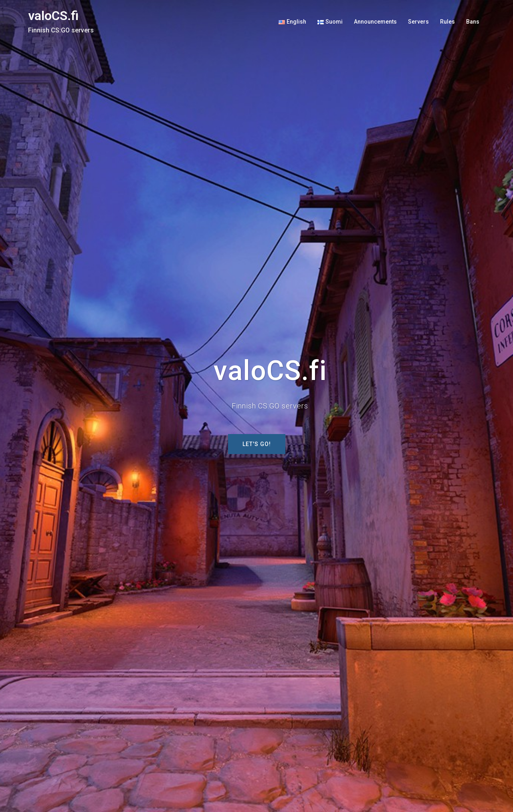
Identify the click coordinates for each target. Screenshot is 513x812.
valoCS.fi (53, 16)
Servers (418, 22)
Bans (473, 22)
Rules (447, 22)
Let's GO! (257, 444)
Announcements (375, 22)
